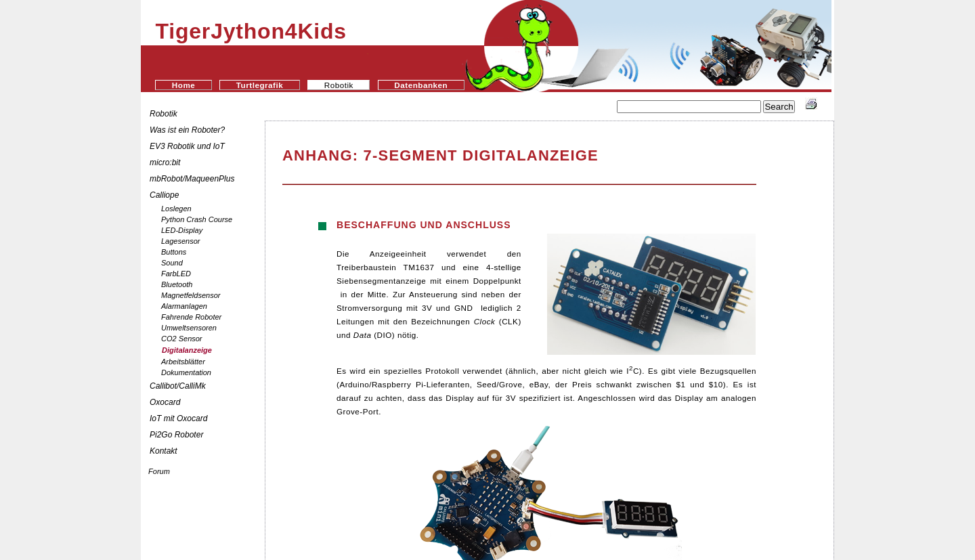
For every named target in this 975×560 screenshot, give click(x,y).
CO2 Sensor (182, 339)
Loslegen (176, 209)
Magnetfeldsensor (191, 295)
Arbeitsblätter (183, 362)
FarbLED (176, 274)
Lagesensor (181, 241)
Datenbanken (421, 85)
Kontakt (164, 451)
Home (183, 85)
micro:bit (165, 163)
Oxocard (165, 402)
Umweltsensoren (189, 328)
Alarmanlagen (184, 306)
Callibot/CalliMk (178, 386)
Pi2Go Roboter (176, 435)
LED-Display (182, 230)
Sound (172, 263)
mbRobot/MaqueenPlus (192, 179)
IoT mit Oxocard (180, 418)
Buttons (174, 252)
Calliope (164, 195)
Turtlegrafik (260, 85)
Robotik (164, 114)
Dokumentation (186, 372)
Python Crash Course (197, 219)
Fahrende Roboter (191, 317)
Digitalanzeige (187, 350)
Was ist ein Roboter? (187, 130)
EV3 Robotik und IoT (187, 146)
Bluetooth (177, 284)
